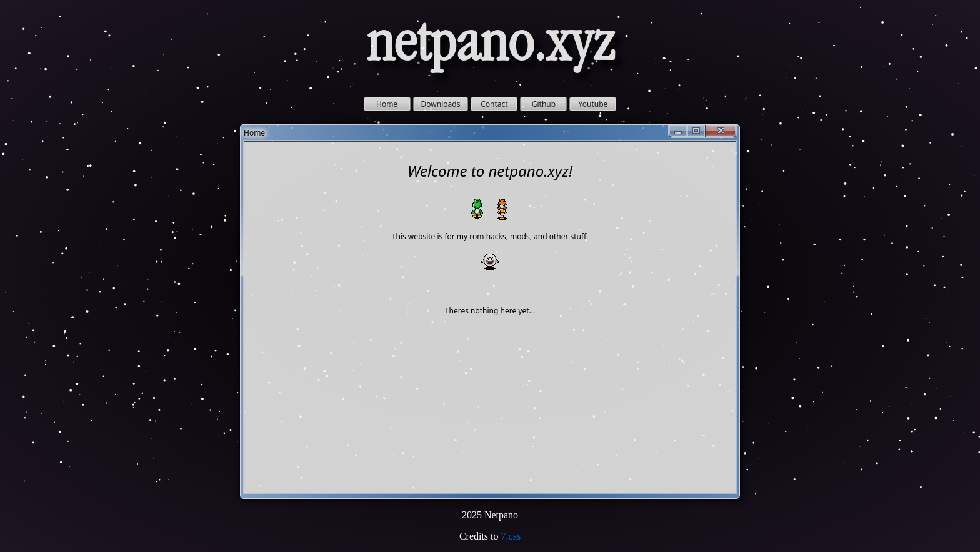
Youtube (593, 104)
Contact (494, 104)
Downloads (441, 104)
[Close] (721, 131)
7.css (511, 536)
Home (387, 104)
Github (544, 104)
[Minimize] (678, 131)
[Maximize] (697, 131)
